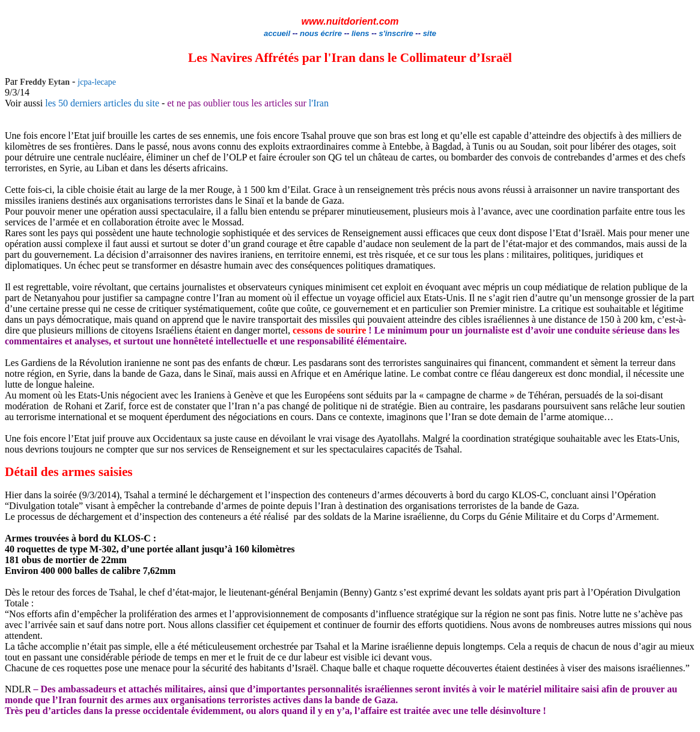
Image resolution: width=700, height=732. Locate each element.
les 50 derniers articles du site (102, 103)
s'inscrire (397, 33)
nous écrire (321, 33)
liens (361, 33)
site (430, 33)
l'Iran (318, 103)
